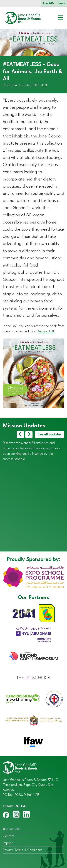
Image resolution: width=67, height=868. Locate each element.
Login (61, 3)
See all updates (50, 435)
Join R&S (48, 3)
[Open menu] (58, 18)
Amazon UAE (46, 332)
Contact (9, 836)
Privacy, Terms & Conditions (23, 850)
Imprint (8, 843)
